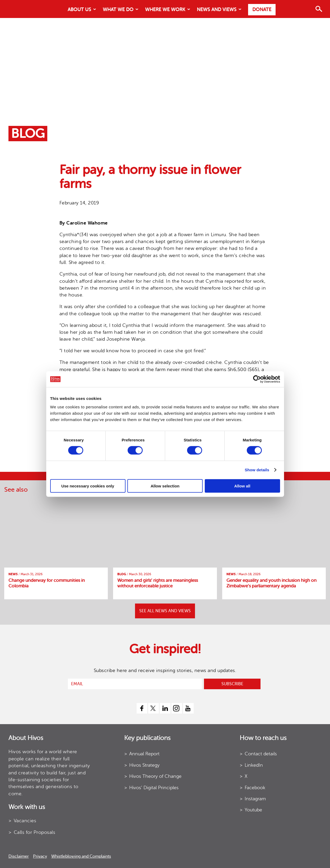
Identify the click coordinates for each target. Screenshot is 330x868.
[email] (135, 684)
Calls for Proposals (35, 832)
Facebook (255, 788)
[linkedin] (165, 708)
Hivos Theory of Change (155, 776)
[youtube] (188, 708)
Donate (262, 10)
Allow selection (165, 486)
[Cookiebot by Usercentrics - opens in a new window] (257, 379)
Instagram (255, 799)
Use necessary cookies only (88, 486)
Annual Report (144, 754)
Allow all (242, 486)
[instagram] (177, 708)
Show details (257, 470)
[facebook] (142, 708)
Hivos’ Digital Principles (154, 788)
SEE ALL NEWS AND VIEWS (165, 611)
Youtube (253, 810)
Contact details (261, 754)
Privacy (40, 856)
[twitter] (154, 708)
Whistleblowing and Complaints (81, 856)
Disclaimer (19, 856)
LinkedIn (254, 765)
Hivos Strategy (144, 765)
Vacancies (25, 821)
